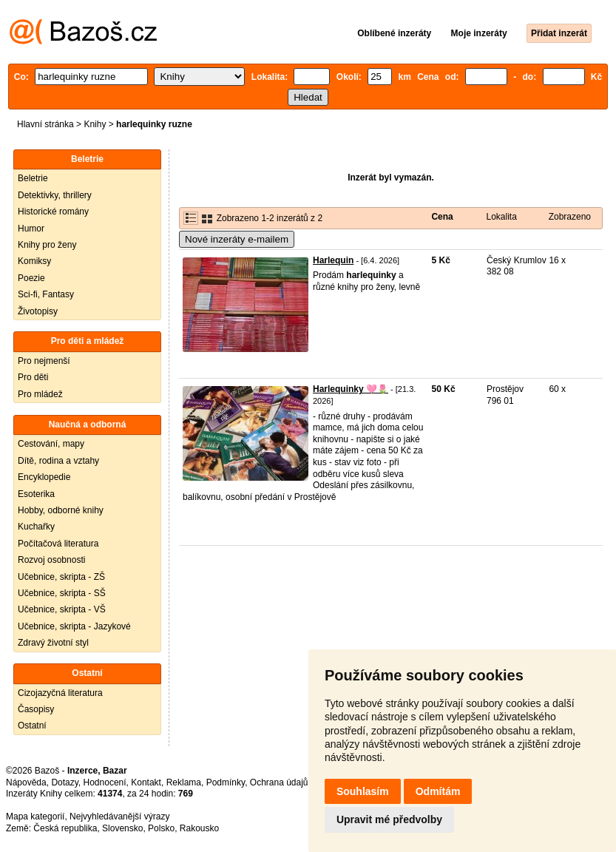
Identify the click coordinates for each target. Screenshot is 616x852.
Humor (31, 229)
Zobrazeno (570, 217)
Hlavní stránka (45, 124)
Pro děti (33, 377)
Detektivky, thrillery (55, 195)
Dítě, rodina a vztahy (58, 461)
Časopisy (36, 709)
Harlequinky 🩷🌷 (351, 389)
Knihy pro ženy (47, 245)
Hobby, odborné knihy (61, 510)
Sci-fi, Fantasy (46, 294)
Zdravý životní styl (53, 643)
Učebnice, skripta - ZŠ (61, 577)
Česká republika (65, 828)
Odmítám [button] (438, 791)
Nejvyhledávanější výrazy (119, 816)
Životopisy (38, 311)
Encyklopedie (44, 477)
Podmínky (226, 782)
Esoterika (36, 494)
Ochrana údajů (279, 782)
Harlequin (333, 260)
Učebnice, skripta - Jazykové (74, 626)
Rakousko (199, 828)
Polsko (161, 828)
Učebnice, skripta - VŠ (62, 609)
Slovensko (122, 828)
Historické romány (53, 212)
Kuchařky (36, 527)
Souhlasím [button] (363, 791)
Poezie (31, 278)
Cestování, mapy (51, 444)
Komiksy (34, 261)
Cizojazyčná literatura (60, 693)
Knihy (95, 124)
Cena (442, 217)
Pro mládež (40, 394)
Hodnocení (105, 782)
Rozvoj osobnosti (51, 560)
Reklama (184, 782)
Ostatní (32, 726)
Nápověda (26, 782)
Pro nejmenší (44, 361)
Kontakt (146, 782)
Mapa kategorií (35, 816)
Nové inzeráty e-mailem (237, 239)
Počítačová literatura (58, 544)
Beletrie (33, 178)
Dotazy (64, 782)
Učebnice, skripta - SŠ (62, 593)
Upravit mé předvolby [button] (389, 819)
